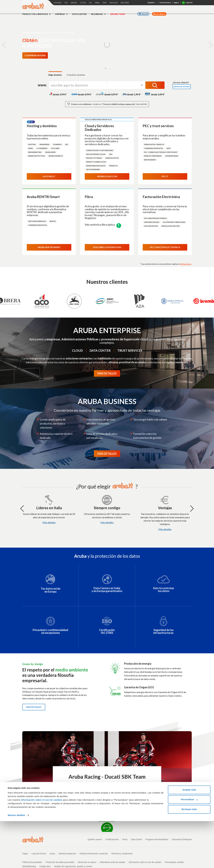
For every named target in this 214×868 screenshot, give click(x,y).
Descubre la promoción (107, 247)
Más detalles (49, 522)
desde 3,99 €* (58, 94)
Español (152, 3)
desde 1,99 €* (132, 94)
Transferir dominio (76, 75)
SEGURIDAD (97, 14)
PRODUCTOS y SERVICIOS (35, 14)
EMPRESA (60, 14)
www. (42, 85)
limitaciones (186, 264)
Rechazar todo (189, 856)
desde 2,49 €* (155, 94)
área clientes (160, 14)
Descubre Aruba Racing (107, 793)
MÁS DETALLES (107, 373)
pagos (176, 2)
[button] (102, 68)
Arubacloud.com (107, 176)
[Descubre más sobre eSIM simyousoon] (34, 62)
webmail (143, 14)
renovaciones (165, 2)
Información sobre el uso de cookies (42, 847)
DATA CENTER (79, 14)
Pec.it (165, 176)
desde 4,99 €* (81, 94)
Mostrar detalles (16, 862)
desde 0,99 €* (107, 94)
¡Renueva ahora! (182, 87)
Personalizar (189, 846)
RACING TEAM (118, 14)
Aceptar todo (189, 837)
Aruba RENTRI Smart (49, 247)
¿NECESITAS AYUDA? (107, 826)
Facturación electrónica (165, 247)
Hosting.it (49, 176)
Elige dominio (55, 75)
